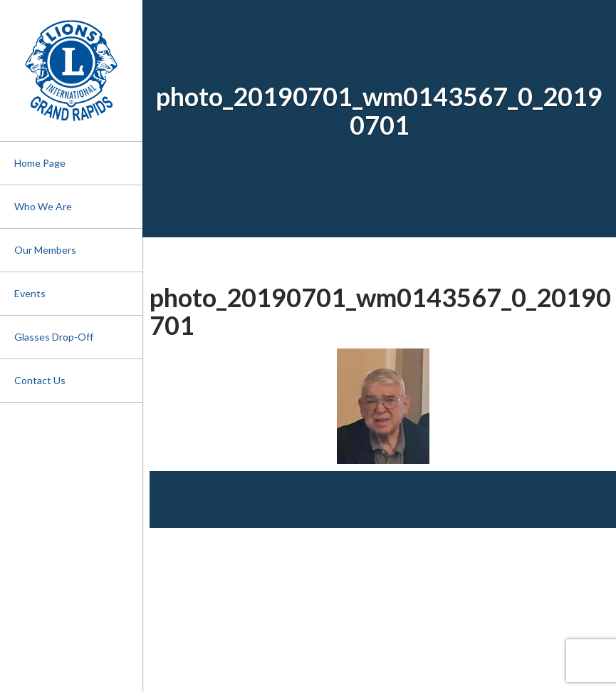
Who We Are (43, 206)
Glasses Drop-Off (54, 337)
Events (30, 293)
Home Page (40, 163)
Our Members (45, 250)
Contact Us (40, 380)
